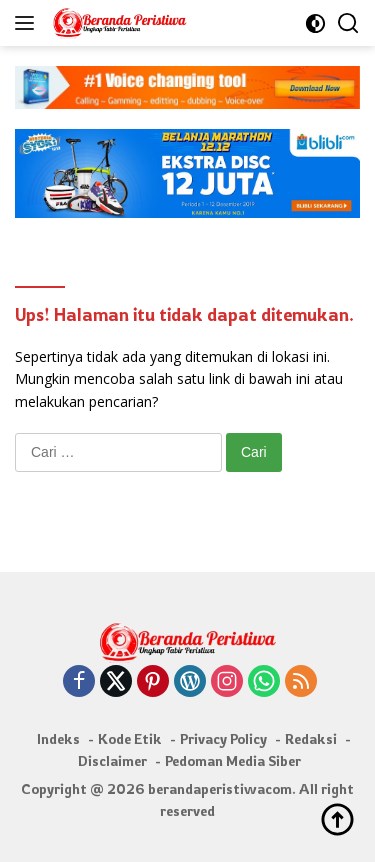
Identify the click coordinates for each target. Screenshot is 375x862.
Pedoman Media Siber (233, 760)
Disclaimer (112, 760)
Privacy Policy (223, 738)
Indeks (58, 738)
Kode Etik (130, 738)
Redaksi (311, 738)
